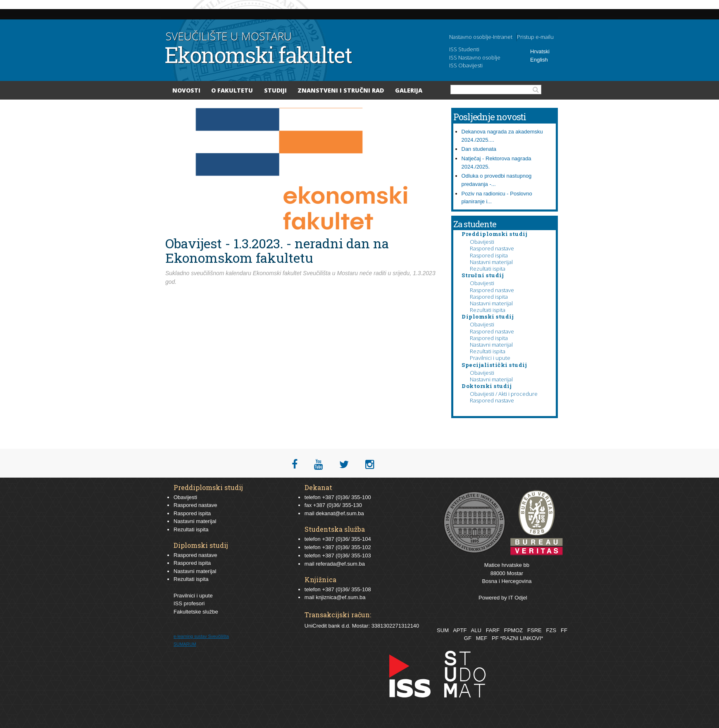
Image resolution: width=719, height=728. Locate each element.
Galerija (409, 90)
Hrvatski (540, 51)
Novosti (186, 90)
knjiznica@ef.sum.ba (340, 597)
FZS (551, 630)
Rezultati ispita (488, 269)
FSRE (534, 630)
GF (468, 638)
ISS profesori (189, 603)
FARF (493, 630)
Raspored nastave (492, 248)
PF (495, 638)
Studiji (275, 90)
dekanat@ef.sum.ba (340, 513)
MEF (482, 638)
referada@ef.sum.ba (340, 564)
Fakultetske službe (196, 612)
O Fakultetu (232, 90)
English (539, 60)
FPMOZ (514, 630)
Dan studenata (479, 149)
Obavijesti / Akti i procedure (504, 394)
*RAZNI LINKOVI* (521, 638)
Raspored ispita (489, 255)
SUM (443, 630)
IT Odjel (518, 598)
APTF (460, 630)
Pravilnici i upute (490, 358)
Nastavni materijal (491, 262)
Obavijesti (482, 242)
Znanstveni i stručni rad (341, 90)
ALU (476, 630)
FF (564, 630)
